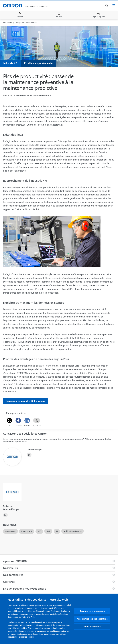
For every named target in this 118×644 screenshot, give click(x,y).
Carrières (9, 582)
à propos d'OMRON (15, 561)
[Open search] (107, 6)
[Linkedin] (27, 420)
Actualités (7, 23)
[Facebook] (18, 420)
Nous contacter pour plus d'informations (25, 401)
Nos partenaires (13, 575)
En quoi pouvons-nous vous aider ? (25, 589)
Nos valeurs (10, 568)
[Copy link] (37, 420)
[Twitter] (9, 420)
